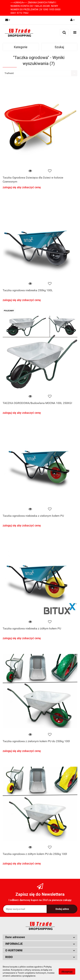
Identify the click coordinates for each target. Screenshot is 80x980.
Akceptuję (67, 971)
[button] (40, 937)
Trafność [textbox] (9, 73)
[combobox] (40, 73)
